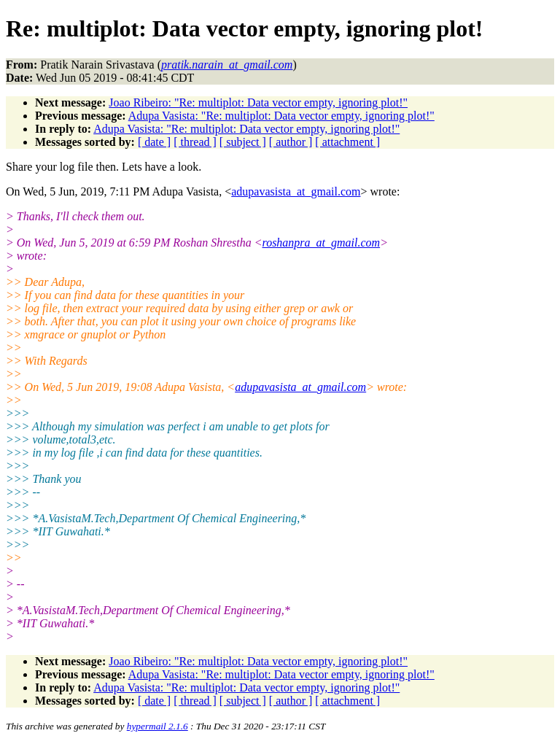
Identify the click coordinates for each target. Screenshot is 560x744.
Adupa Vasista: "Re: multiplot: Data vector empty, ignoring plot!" (281, 116)
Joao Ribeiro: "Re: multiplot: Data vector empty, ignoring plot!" (258, 102)
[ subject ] (243, 142)
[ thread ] (195, 142)
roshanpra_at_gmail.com (322, 243)
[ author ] (291, 142)
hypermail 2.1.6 (157, 726)
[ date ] (154, 142)
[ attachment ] (347, 142)
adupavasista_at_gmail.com (296, 191)
